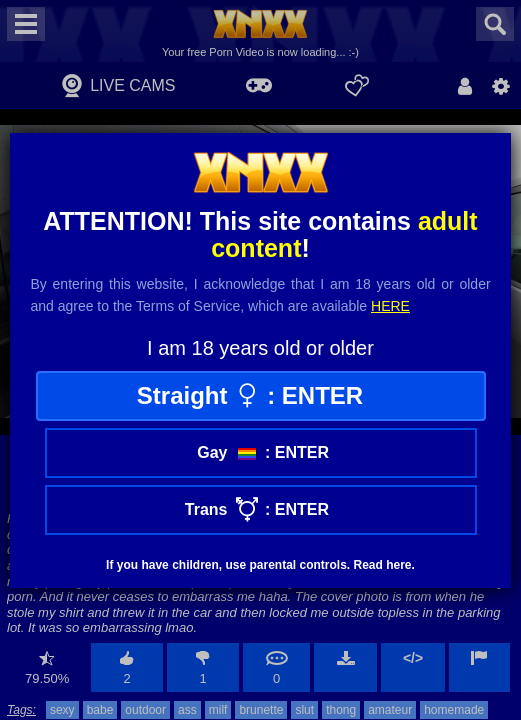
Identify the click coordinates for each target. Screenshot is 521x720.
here (390, 306)
